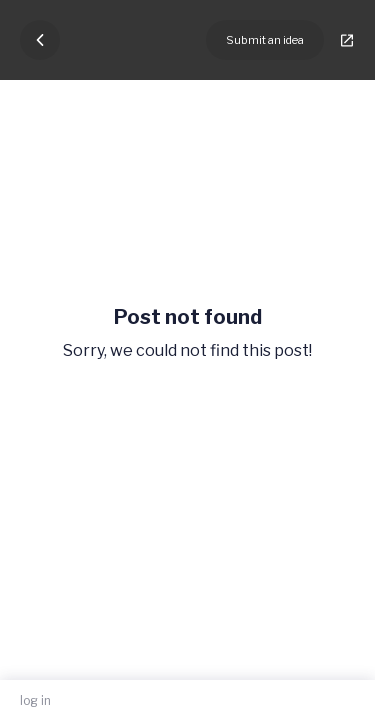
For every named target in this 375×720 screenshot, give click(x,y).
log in (35, 700)
